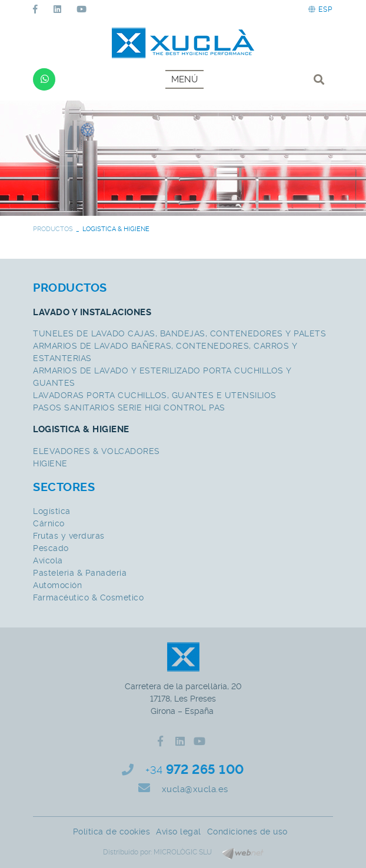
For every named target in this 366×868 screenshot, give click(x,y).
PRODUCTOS (53, 229)
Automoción (57, 585)
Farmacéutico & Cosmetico (88, 597)
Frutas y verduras (69, 536)
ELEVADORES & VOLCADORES (97, 451)
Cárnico (49, 523)
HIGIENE (50, 463)
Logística (52, 511)
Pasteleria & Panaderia (80, 573)
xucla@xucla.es (195, 789)
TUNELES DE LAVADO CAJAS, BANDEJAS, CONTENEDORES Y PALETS (179, 333)
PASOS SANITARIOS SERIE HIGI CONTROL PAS (129, 408)
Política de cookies (112, 832)
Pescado (51, 548)
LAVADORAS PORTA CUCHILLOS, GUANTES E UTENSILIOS (155, 395)
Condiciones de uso (247, 832)
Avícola (48, 560)
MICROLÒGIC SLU (183, 852)
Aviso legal (179, 832)
